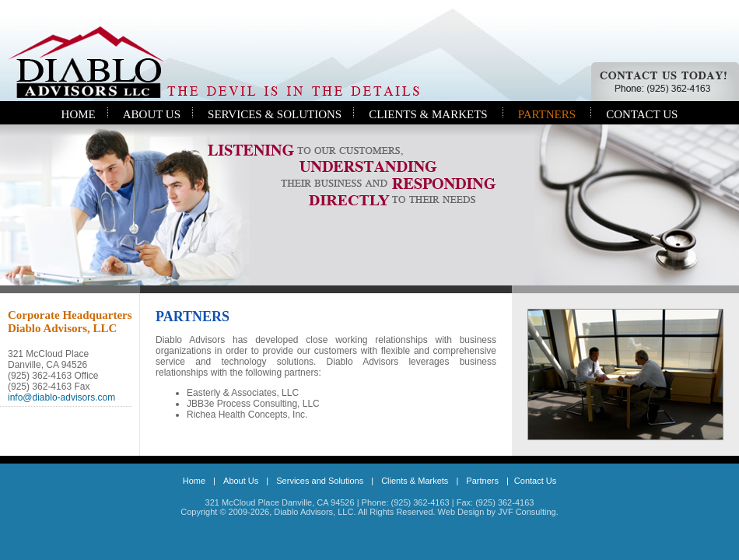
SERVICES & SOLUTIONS (275, 114)
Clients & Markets (415, 481)
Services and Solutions (320, 481)
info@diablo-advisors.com (61, 397)
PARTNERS (547, 114)
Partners (482, 481)
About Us (241, 481)
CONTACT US (642, 114)
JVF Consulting (527, 512)
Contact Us (535, 481)
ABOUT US (152, 114)
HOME (79, 114)
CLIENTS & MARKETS (428, 114)
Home (194, 481)
